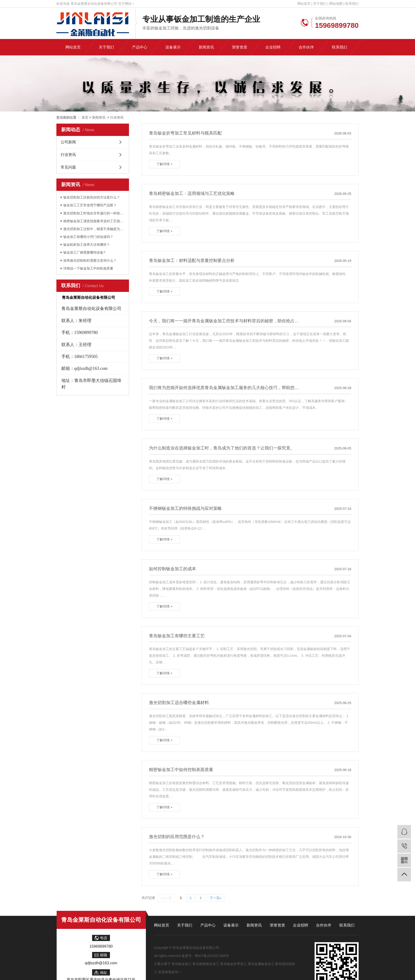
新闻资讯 (99, 117)
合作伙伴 (324, 925)
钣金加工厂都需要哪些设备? (84, 252)
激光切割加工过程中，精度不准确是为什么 (94, 229)
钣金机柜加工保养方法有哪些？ (87, 245)
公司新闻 (68, 142)
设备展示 (231, 925)
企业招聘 (301, 925)
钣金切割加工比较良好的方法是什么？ (92, 197)
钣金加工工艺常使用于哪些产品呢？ (90, 205)
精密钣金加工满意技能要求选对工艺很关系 (94, 221)
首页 (85, 117)
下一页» (216, 898)
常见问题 (68, 167)
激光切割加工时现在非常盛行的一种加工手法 (94, 213)
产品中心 (208, 925)
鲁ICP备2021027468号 (212, 956)
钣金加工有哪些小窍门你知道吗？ (88, 237)
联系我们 (352, 4)
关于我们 (320, 4)
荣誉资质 (277, 925)
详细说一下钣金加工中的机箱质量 (88, 268)
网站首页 (304, 4)
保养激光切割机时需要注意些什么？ (90, 261)
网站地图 (336, 4)
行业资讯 (117, 117)
